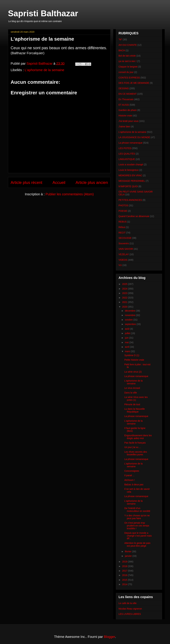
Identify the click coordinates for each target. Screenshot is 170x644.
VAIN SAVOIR (126, 249)
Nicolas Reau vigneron (130, 609)
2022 (125, 298)
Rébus (122, 227)
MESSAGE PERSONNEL (132, 181)
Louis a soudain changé (131, 164)
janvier (129, 556)
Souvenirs (124, 243)
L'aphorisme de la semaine (44, 70)
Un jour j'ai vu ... (133, 447)
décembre (130, 311)
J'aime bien (124, 127)
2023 (125, 293)
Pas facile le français (135, 443)
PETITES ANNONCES (130, 200)
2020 (125, 307)
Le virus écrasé (132, 388)
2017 (125, 571)
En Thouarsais (126, 99)
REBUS (123, 222)
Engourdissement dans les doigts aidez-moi (138, 437)
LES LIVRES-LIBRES (130, 614)
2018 (125, 566)
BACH (122, 50)
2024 (125, 289)
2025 (125, 284)
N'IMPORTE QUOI (128, 186)
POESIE (123, 211)
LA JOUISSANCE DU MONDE (134, 137)
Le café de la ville (127, 603)
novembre (130, 315)
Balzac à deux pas (134, 484)
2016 (125, 575)
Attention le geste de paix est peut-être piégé (137, 544)
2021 (125, 302)
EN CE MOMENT (128, 94)
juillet (128, 333)
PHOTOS (123, 205)
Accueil (59, 182)
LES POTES (125, 148)
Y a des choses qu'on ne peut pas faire (137, 517)
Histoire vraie (125, 116)
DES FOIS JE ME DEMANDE (134, 83)
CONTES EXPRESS (129, 78)
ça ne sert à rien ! (127, 61)
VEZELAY (124, 254)
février (128, 551)
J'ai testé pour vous (128, 121)
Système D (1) (132, 355)
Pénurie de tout (132, 404)
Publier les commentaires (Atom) (70, 194)
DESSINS (124, 88)
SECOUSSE (125, 238)
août (127, 329)
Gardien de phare (128, 110)
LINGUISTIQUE (127, 159)
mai (127, 342)
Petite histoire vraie (134, 360)
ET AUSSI (124, 105)
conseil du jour (126, 72)
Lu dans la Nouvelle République (135, 410)
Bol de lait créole (127, 56)
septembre (131, 324)
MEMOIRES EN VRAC (130, 175)
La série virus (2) (133, 372)
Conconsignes (132, 471)
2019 (125, 562)
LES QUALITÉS (127, 154)
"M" (120, 39)
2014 (125, 584)
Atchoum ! (130, 480)
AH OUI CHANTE (128, 45)
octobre (129, 320)
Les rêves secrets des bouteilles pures (136, 453)
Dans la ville (131, 393)
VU (120, 265)
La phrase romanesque (130, 143)
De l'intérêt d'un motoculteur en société (137, 510)
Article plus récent (26, 182)
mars (128, 351)
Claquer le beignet (128, 67)
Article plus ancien (92, 182)
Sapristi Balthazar (43, 13)
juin (127, 338)
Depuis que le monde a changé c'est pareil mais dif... (138, 536)
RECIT (122, 233)
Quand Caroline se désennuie (134, 216)
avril (127, 347)
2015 (125, 580)
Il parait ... (129, 475)
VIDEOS (123, 260)
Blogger (109, 637)
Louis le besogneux (129, 170)
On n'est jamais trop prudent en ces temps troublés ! (137, 526)
